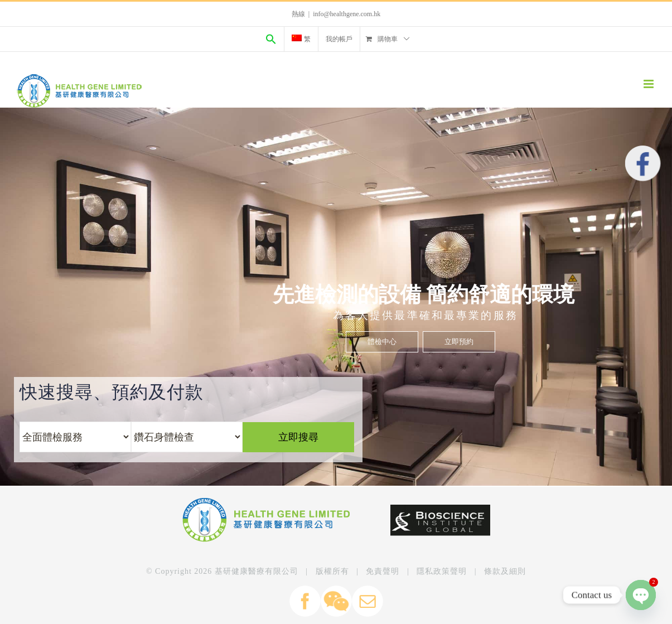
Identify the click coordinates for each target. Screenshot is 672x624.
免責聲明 (383, 571)
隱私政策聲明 (442, 571)
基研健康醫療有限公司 (257, 571)
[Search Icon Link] (271, 39)
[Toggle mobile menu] (649, 84)
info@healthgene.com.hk (347, 14)
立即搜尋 (335, 331)
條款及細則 (505, 571)
